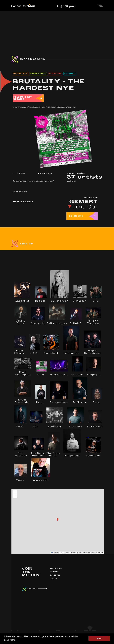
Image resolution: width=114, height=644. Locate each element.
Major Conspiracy (92, 351)
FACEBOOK (56, 575)
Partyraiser (59, 401)
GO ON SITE (76, 216)
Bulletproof (60, 300)
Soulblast (55, 425)
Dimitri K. (38, 322)
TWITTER (55, 572)
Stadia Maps (65, 553)
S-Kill (20, 425)
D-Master (80, 300)
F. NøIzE (76, 322)
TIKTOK (54, 578)
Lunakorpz (71, 352)
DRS (96, 300)
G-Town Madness (93, 321)
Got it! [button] (99, 638)
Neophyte (94, 373)
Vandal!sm (93, 454)
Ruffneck (80, 401)
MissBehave (59, 373)
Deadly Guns (21, 321)
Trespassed (72, 454)
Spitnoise (76, 425)
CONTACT (32, 589)
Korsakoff (51, 352)
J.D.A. (35, 352)
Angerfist (22, 300)
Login (61, 6)
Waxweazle (41, 479)
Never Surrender (22, 400)
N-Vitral (77, 373)
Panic (41, 401)
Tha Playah (95, 425)
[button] (58, 520)
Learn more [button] (10, 640)
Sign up (71, 6)
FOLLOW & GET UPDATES (23, 98)
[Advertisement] (57, 30)
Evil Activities (57, 322)
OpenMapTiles (76, 553)
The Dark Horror (38, 453)
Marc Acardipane (23, 372)
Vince (21, 479)
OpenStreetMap (89, 553)
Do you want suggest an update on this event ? (33, 181)
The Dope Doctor (53, 453)
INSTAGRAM (56, 569)
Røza (97, 401)
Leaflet (54, 553)
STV (36, 425)
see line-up (71, 181)
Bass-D (41, 300)
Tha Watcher (21, 453)
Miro (41, 373)
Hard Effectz (20, 351)
